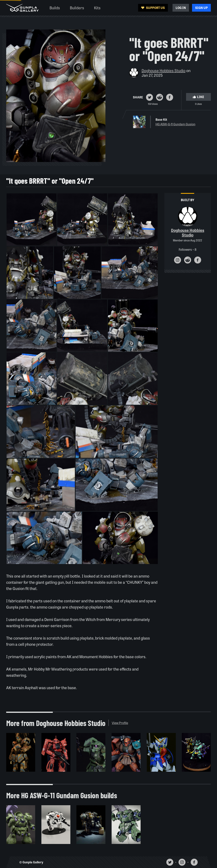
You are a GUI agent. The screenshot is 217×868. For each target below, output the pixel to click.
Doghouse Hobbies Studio (164, 70)
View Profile (120, 723)
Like (198, 97)
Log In (181, 8)
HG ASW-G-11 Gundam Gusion (175, 124)
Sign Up (201, 8)
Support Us (153, 8)
